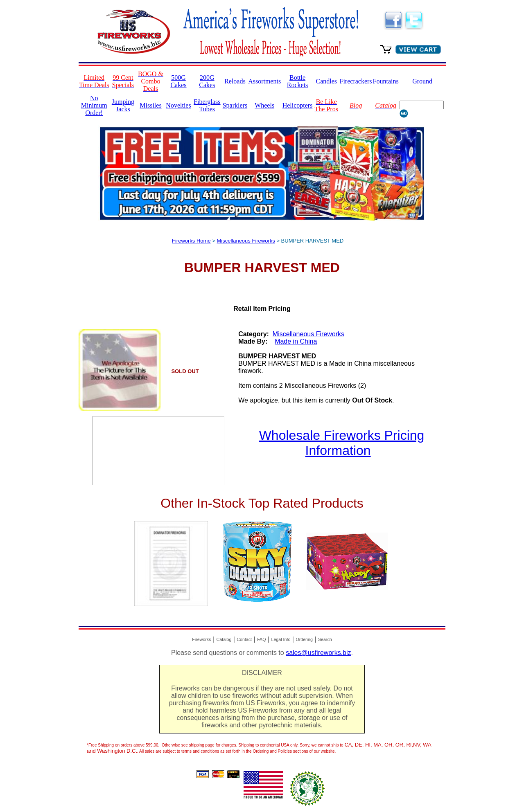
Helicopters (298, 105)
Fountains (386, 81)
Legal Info (281, 639)
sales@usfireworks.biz (318, 653)
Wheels (264, 105)
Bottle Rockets (298, 81)
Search (325, 639)
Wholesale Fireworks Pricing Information (342, 443)
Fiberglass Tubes (207, 105)
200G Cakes (207, 81)
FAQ (261, 639)
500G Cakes (178, 81)
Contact (244, 639)
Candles (326, 81)
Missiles (150, 105)
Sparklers (235, 105)
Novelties (178, 105)
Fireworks (201, 639)
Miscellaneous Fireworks (246, 241)
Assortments (264, 81)
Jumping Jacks (123, 105)
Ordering (304, 639)
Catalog (224, 639)
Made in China (296, 341)
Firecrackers (356, 81)
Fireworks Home (191, 241)
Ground (422, 81)
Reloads (235, 81)
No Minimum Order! (94, 105)
